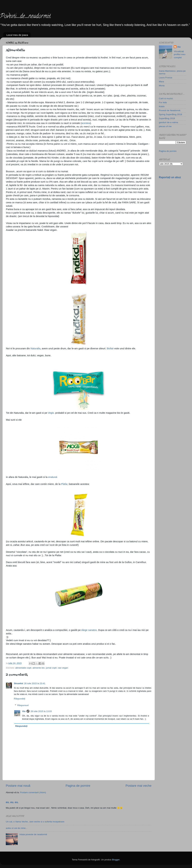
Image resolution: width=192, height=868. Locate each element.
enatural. (53, 477)
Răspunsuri (23, 705)
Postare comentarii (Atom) (33, 792)
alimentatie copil (23, 668)
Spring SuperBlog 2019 (170, 114)
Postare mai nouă (18, 786)
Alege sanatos (89, 630)
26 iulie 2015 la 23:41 (35, 683)
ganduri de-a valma (168, 122)
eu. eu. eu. (12, 802)
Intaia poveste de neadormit (33, 834)
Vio (24, 711)
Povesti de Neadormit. (170, 110)
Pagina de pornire (78, 786)
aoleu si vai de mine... (17, 828)
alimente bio (39, 668)
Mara (161, 82)
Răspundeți (20, 699)
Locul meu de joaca (17, 35)
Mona (162, 86)
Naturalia (36, 348)
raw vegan (63, 668)
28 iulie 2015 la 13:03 (41, 711)
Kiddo (162, 106)
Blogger (116, 860)
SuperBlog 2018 (167, 118)
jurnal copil (51, 668)
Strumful (19, 683)
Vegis (51, 413)
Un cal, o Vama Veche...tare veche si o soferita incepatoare (35, 822)
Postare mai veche (139, 786)
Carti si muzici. (166, 98)
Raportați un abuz (170, 177)
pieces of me (165, 126)
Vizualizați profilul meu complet (180, 55)
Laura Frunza (166, 78)
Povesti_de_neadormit (25, 17)
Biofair (110, 348)
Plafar (64, 484)
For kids (163, 102)
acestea (86, 123)
